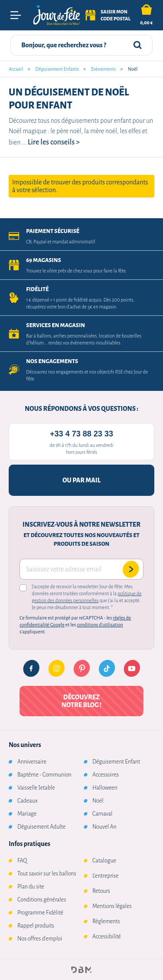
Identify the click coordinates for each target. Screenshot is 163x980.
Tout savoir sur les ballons (47, 874)
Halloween (105, 788)
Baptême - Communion (44, 775)
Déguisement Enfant (116, 762)
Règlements (106, 921)
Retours (101, 891)
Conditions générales (42, 900)
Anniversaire (32, 762)
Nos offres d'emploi (40, 939)
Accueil (16, 69)
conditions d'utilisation (100, 625)
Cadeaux (27, 801)
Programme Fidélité (40, 913)
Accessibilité (107, 937)
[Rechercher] (138, 45)
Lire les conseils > (54, 142)
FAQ (22, 861)
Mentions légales (112, 906)
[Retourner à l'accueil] (57, 15)
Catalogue (105, 861)
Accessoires (106, 775)
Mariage (27, 814)
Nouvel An (105, 827)
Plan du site (31, 887)
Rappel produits (36, 926)
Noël (98, 801)
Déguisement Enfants (57, 69)
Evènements (103, 69)
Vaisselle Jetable (36, 788)
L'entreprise (106, 876)
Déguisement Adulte (42, 827)
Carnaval (103, 814)
